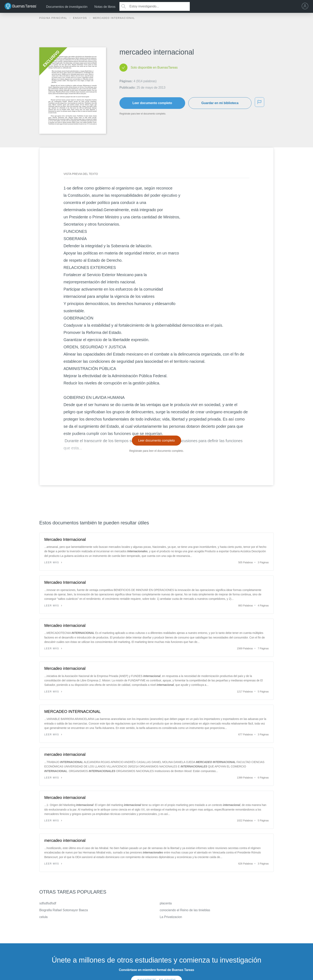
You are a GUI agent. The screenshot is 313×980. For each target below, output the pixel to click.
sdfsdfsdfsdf (48, 903)
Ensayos (80, 18)
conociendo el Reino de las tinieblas (185, 910)
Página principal (54, 18)
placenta (166, 903)
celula (43, 917)
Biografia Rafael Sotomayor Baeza (64, 910)
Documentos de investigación (67, 7)
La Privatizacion (171, 917)
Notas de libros (105, 7)
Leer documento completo (152, 103)
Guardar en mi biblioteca (220, 103)
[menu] (306, 6)
